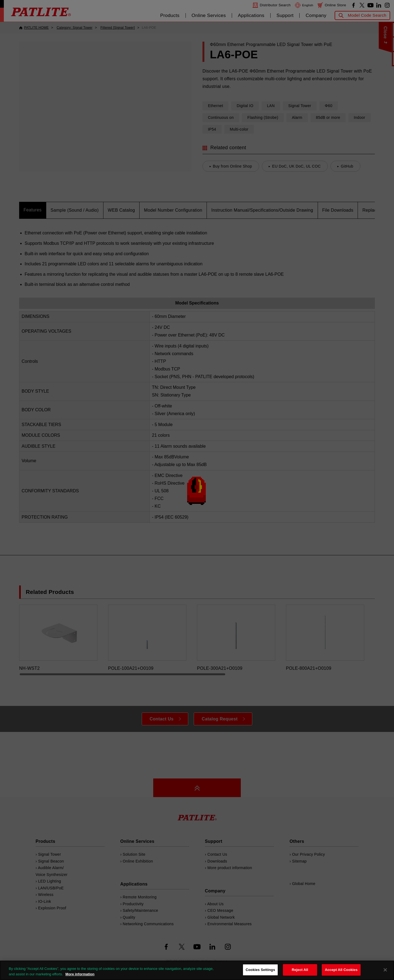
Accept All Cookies (341, 970)
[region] (197, 970)
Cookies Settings (260, 970)
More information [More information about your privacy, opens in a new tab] (80, 974)
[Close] (385, 970)
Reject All (300, 970)
